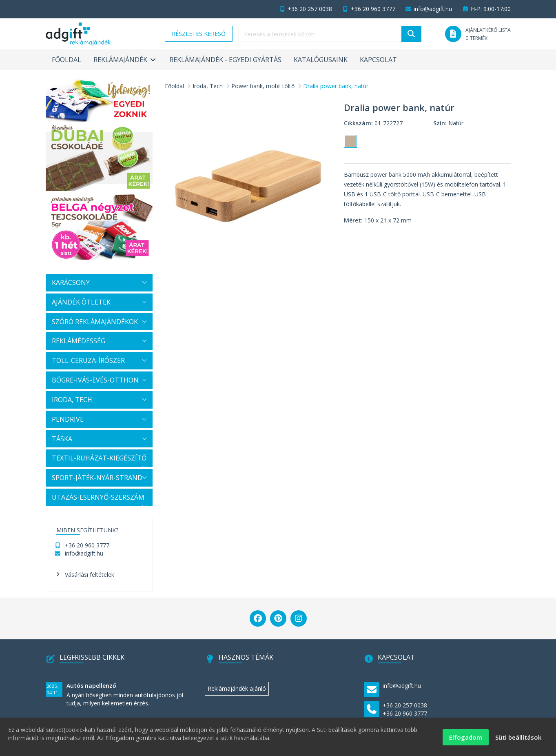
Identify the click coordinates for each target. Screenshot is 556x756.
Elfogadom (466, 740)
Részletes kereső (199, 34)
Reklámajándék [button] (125, 60)
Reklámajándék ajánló (237, 688)
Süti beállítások (518, 740)
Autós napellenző (91, 686)
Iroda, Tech (208, 86)
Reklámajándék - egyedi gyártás (225, 60)
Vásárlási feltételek (90, 575)
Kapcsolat (378, 60)
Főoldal (66, 60)
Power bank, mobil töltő (263, 86)
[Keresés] (411, 34)
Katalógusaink (321, 60)
